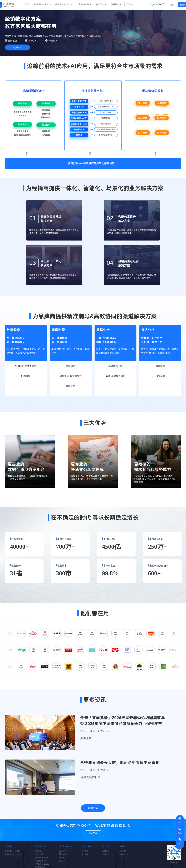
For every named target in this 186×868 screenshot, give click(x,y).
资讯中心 (106, 854)
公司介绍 (106, 851)
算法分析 (63, 861)
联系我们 (115, 4)
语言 (130, 4)
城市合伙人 (124, 854)
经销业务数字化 (41, 4)
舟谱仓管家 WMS (41, 858)
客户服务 (85, 854)
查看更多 (93, 808)
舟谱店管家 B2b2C (42, 864)
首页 (27, 4)
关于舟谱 (100, 4)
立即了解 (93, 833)
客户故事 (85, 851)
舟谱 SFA (38, 851)
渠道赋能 (63, 854)
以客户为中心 (83, 4)
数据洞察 (63, 851)
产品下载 (123, 858)
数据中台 (63, 858)
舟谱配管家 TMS (41, 861)
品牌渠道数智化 (62, 4)
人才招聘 (123, 851)
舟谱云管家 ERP (41, 854)
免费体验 (17, 47)
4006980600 (17, 854)
